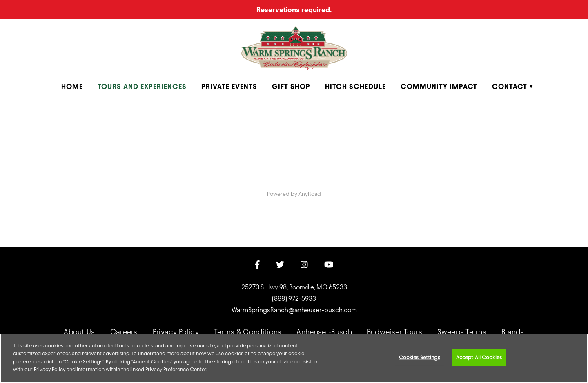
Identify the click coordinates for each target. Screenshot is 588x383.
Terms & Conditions (248, 332)
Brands (513, 332)
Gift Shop (291, 86)
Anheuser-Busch (324, 332)
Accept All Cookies (479, 357)
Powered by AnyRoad (294, 194)
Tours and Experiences (142, 86)
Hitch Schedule (355, 86)
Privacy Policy (176, 332)
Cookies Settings (420, 357)
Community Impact (439, 86)
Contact (510, 86)
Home (72, 86)
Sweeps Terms (462, 332)
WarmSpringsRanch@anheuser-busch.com (294, 310)
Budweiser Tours (395, 332)
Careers (124, 332)
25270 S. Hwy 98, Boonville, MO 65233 (294, 287)
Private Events (229, 86)
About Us (79, 332)
